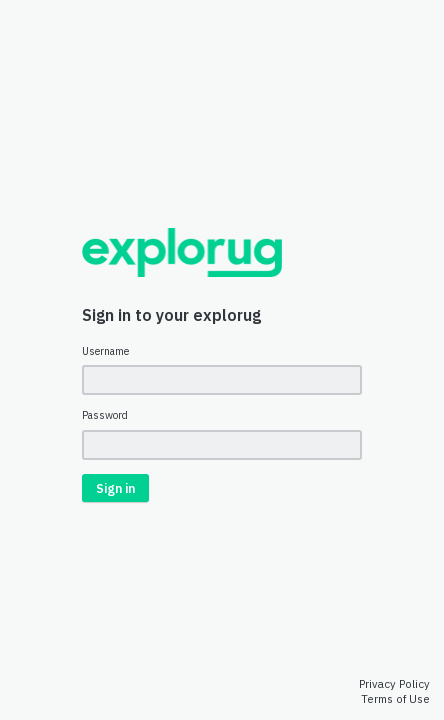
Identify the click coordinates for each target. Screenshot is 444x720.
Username (105, 351)
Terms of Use (395, 699)
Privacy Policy (394, 684)
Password (105, 415)
